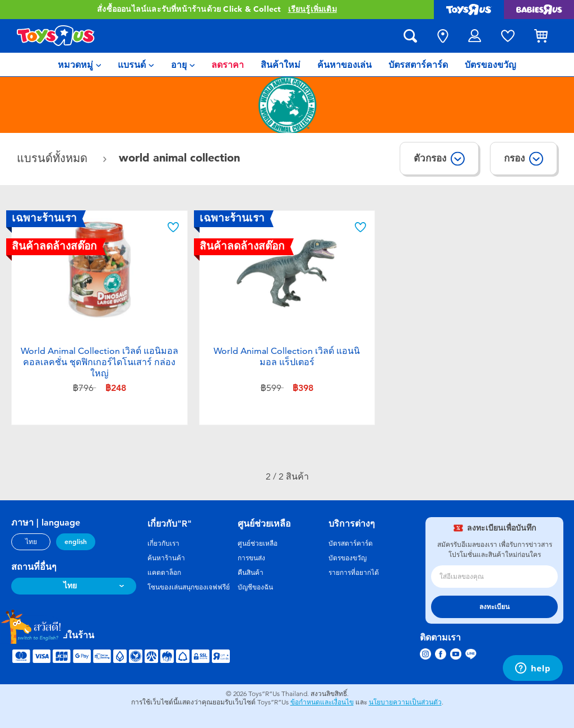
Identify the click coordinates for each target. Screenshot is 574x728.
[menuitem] (80, 64)
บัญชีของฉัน (255, 587)
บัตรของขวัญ (348, 558)
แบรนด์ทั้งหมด (54, 158)
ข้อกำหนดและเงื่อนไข (322, 702)
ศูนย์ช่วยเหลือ (258, 543)
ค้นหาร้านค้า (166, 558)
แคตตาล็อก (164, 573)
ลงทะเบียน (494, 607)
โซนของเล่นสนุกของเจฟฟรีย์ (189, 587)
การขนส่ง (251, 558)
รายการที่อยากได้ (354, 573)
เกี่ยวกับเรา (163, 543)
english (76, 542)
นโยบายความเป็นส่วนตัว (405, 702)
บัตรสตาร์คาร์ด (351, 543)
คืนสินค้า (251, 573)
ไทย (31, 542)
